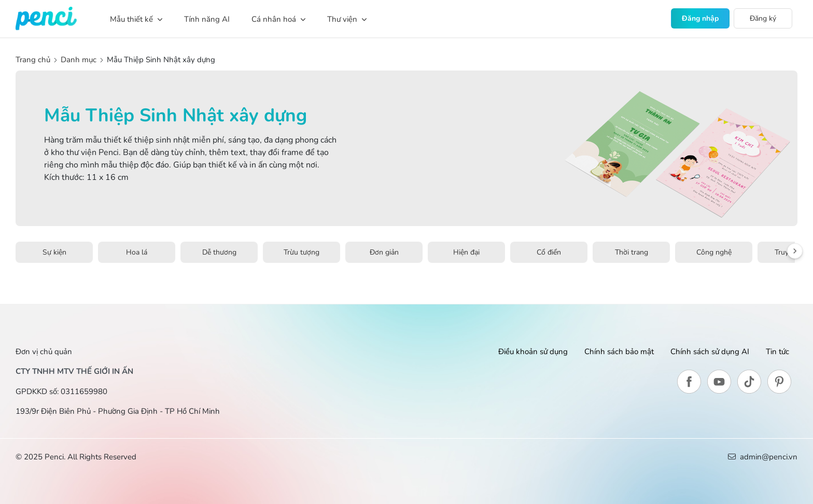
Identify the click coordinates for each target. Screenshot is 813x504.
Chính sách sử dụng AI (710, 352)
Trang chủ (34, 60)
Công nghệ (714, 252)
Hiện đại (466, 252)
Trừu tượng (302, 252)
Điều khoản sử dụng (533, 352)
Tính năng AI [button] (207, 19)
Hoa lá (137, 252)
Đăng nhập (700, 18)
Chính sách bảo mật (619, 352)
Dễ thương (219, 252)
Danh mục (79, 60)
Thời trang (632, 252)
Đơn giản (384, 252)
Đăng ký (763, 18)
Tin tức (777, 352)
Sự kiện (54, 252)
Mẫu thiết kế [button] (136, 19)
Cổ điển (549, 252)
